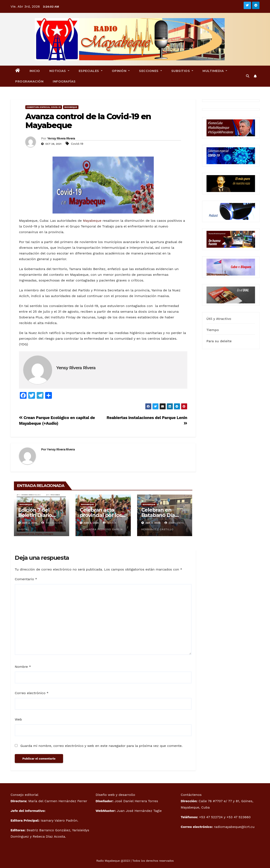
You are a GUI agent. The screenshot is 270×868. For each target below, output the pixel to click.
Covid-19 (77, 144)
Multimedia (215, 71)
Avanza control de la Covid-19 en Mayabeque (88, 121)
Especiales (91, 71)
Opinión (121, 71)
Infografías (64, 81)
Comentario (26, 579)
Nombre (23, 667)
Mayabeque (71, 107)
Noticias (59, 71)
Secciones (151, 71)
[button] (248, 76)
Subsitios (182, 71)
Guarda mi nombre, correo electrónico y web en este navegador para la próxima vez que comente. (101, 746)
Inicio (35, 71)
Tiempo (213, 330)
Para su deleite (219, 341)
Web (18, 719)
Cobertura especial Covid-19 (44, 107)
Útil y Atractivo (219, 319)
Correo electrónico (32, 693)
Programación (29, 81)
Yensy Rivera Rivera (61, 138)
